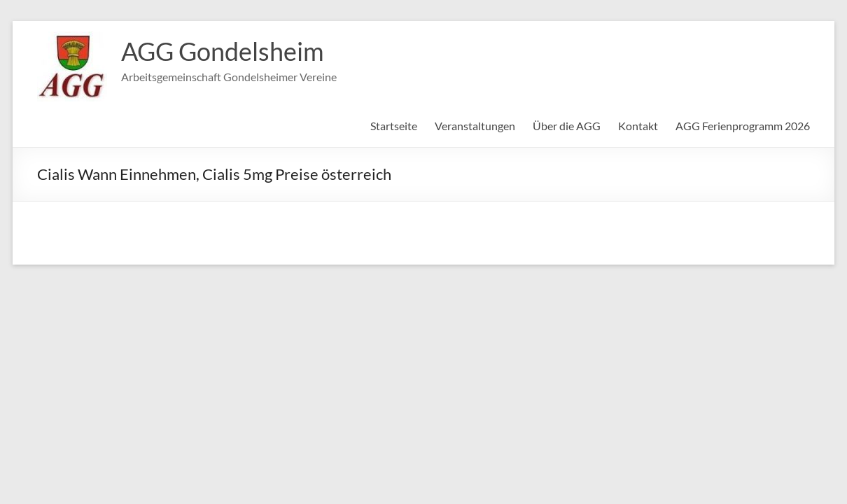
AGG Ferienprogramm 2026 (743, 126)
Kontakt (638, 126)
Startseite (394, 126)
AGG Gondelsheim (223, 51)
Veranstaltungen (475, 126)
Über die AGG (567, 126)
